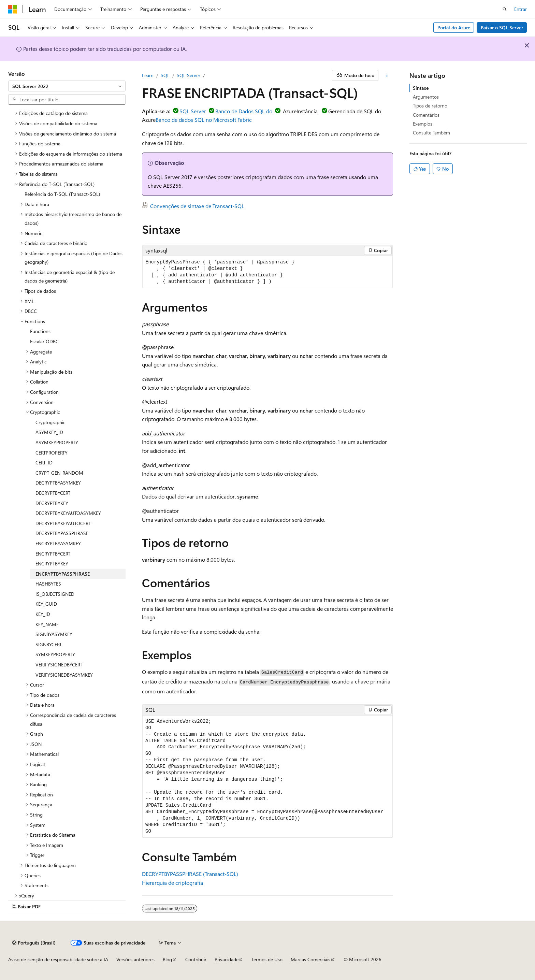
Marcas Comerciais (310, 959)
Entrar (520, 9)
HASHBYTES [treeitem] (48, 584)
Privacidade (227, 959)
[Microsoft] (13, 9)
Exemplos (423, 124)
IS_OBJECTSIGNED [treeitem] (55, 594)
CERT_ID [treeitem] (44, 463)
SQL (165, 75)
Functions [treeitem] (40, 331)
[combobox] (67, 86)
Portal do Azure (454, 27)
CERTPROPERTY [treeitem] (52, 453)
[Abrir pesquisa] (505, 9)
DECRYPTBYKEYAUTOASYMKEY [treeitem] (68, 513)
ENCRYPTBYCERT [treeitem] (53, 554)
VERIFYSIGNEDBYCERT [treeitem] (59, 665)
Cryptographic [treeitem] (50, 422)
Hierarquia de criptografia (172, 883)
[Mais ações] (387, 75)
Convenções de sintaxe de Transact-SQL (197, 206)
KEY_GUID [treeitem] (46, 604)
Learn (148, 75)
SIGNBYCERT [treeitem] (49, 644)
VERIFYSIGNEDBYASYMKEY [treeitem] (64, 675)
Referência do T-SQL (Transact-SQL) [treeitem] (62, 194)
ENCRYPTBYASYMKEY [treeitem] (58, 543)
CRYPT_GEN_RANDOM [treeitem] (59, 473)
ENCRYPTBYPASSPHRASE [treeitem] (63, 574)
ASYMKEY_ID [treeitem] (49, 432)
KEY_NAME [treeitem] (47, 624)
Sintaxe (421, 88)
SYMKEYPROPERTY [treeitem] (55, 654)
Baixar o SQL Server (502, 27)
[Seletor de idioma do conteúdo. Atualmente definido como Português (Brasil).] (34, 943)
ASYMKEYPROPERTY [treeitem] (57, 442)
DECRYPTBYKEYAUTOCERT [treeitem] (63, 523)
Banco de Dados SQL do (244, 111)
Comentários (426, 115)
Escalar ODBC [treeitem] (44, 341)
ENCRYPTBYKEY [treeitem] (52, 564)
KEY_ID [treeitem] (43, 614)
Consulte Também (431, 133)
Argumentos (426, 97)
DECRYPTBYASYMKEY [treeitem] (58, 483)
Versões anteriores (135, 959)
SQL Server (189, 75)
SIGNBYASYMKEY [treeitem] (54, 634)
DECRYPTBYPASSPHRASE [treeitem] (62, 533)
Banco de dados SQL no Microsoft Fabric (204, 120)
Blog (167, 959)
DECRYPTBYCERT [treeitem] (53, 493)
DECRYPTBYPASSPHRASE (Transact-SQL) (190, 874)
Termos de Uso (267, 959)
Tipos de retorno (430, 106)
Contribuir (196, 959)
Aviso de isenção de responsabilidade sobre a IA (58, 959)
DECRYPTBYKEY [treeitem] (52, 503)
